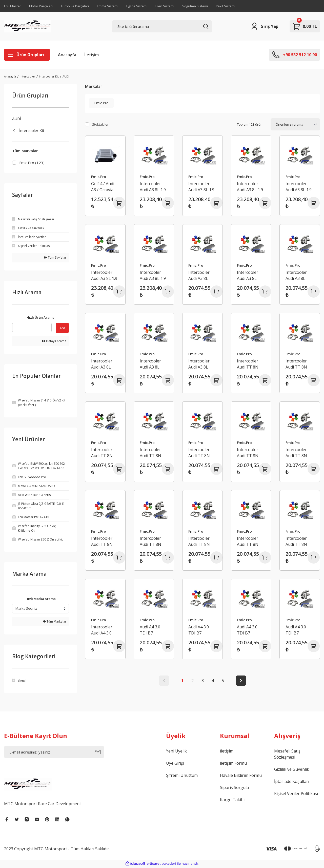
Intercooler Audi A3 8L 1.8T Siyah (150, 364)
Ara (62, 329)
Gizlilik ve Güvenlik (292, 770)
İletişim (92, 55)
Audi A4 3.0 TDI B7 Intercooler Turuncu (150, 630)
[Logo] (28, 26)
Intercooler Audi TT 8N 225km (248, 453)
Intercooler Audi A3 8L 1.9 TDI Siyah (104, 275)
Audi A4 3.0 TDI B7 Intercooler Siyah (296, 630)
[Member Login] (264, 26)
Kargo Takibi (232, 800)
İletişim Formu (233, 764)
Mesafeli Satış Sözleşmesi (287, 755)
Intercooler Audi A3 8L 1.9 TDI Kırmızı (153, 187)
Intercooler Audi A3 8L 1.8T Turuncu (250, 275)
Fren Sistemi (165, 6)
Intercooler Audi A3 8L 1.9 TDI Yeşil (299, 187)
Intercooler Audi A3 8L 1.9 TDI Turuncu (201, 187)
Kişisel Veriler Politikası (296, 794)
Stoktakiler (100, 124)
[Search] (162, 26)
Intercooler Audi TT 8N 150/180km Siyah (248, 541)
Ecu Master (13, 6)
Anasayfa (67, 55)
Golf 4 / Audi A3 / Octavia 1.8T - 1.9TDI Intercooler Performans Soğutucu (103, 187)
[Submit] (99, 753)
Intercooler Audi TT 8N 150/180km (296, 541)
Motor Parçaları (41, 6)
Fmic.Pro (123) (32, 163)
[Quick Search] (32, 328)
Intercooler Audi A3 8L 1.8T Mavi (296, 275)
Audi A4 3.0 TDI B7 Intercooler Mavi (199, 630)
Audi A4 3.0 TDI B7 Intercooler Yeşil (248, 630)
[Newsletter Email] (54, 753)
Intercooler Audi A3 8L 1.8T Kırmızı (199, 275)
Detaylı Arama (54, 342)
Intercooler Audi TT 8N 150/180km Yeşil (199, 541)
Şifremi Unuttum (182, 776)
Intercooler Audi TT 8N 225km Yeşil (151, 453)
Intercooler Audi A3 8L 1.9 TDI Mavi (250, 187)
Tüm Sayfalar (55, 258)
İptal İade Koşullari (292, 782)
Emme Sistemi (108, 6)
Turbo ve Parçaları (75, 6)
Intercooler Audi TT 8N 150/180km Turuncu (102, 541)
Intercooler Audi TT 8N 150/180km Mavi (150, 541)
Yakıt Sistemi (226, 6)
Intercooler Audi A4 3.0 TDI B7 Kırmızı (105, 630)
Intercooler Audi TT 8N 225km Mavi (103, 453)
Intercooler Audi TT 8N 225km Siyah (200, 453)
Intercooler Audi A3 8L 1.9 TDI (153, 275)
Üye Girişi (175, 764)
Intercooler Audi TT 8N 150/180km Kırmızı (296, 453)
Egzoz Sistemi (137, 6)
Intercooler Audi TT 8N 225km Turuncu (296, 364)
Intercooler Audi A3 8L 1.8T (199, 364)
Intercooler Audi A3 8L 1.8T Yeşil (102, 364)
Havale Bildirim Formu (241, 776)
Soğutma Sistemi (195, 6)
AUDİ (66, 76)
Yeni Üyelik (176, 752)
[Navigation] (27, 55)
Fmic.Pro (99, 177)
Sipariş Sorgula (234, 788)
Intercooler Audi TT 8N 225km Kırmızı (250, 364)
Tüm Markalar (55, 622)
